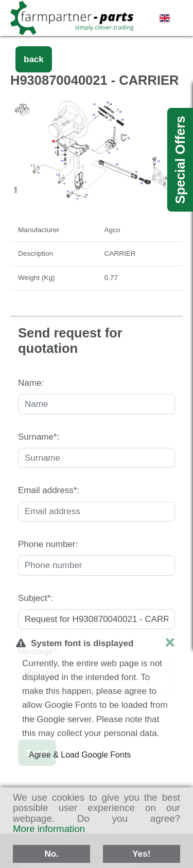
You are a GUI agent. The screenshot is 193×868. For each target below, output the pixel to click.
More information (49, 829)
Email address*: (49, 490)
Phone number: (48, 544)
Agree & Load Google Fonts (80, 755)
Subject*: (36, 598)
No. (51, 854)
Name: (31, 383)
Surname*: (39, 437)
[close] (170, 643)
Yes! (141, 854)
